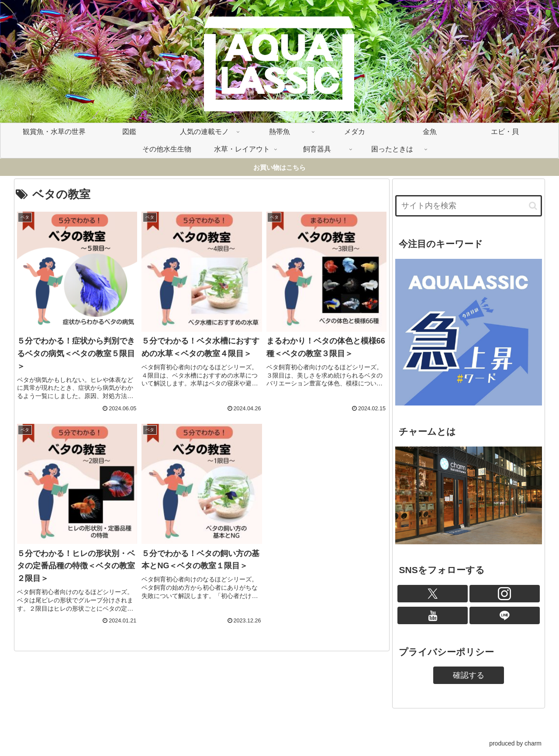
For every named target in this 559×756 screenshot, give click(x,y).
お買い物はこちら (279, 167)
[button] (533, 206)
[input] (469, 206)
